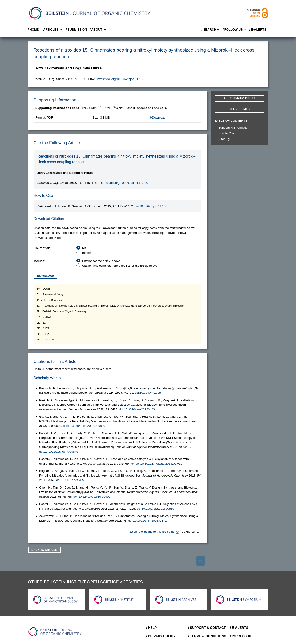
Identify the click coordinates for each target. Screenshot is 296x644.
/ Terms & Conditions (207, 636)
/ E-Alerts (258, 29)
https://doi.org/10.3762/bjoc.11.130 (121, 79)
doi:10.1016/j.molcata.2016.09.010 (159, 464)
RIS (85, 248)
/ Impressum (241, 636)
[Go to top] (201, 561)
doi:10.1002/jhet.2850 (71, 480)
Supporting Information (234, 128)
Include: (39, 261)
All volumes (239, 109)
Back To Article (44, 550)
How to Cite (226, 133)
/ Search (211, 30)
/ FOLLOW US (235, 30)
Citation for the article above (101, 261)
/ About (98, 30)
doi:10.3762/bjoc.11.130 (151, 206)
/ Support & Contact (207, 628)
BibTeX (87, 253)
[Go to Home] (55, 632)
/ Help (151, 628)
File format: (42, 248)
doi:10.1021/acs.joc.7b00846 (59, 452)
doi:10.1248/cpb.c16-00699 (92, 497)
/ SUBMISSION (76, 29)
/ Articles (52, 30)
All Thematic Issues (240, 98)
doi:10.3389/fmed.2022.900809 (84, 426)
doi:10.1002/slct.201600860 (156, 509)
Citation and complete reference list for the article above (120, 266)
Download (157, 118)
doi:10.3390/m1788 (148, 393)
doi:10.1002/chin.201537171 (147, 521)
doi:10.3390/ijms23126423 (137, 409)
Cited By (224, 139)
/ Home (33, 29)
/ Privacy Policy (161, 636)
